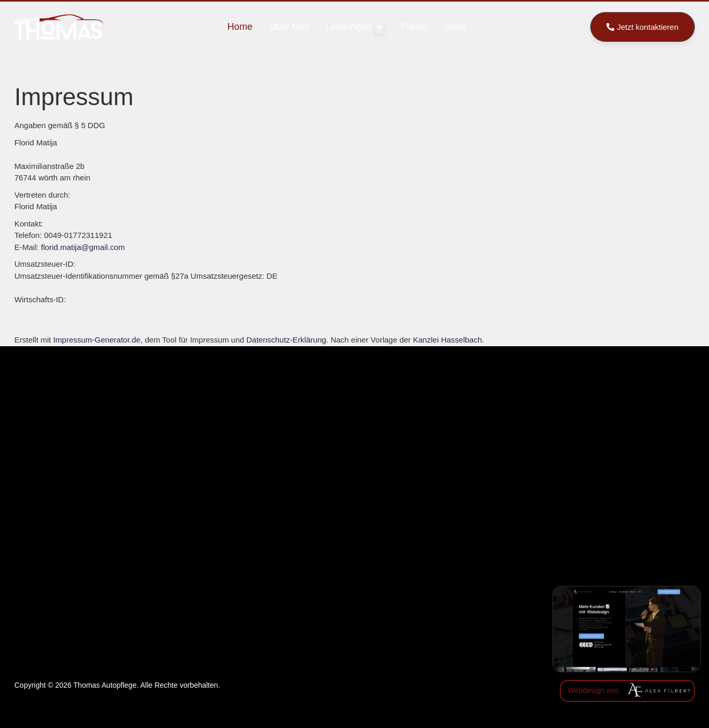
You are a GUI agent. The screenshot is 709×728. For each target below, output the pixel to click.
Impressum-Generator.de (97, 340)
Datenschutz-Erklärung (286, 340)
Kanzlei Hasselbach (447, 340)
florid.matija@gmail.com (83, 247)
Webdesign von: (594, 690)
